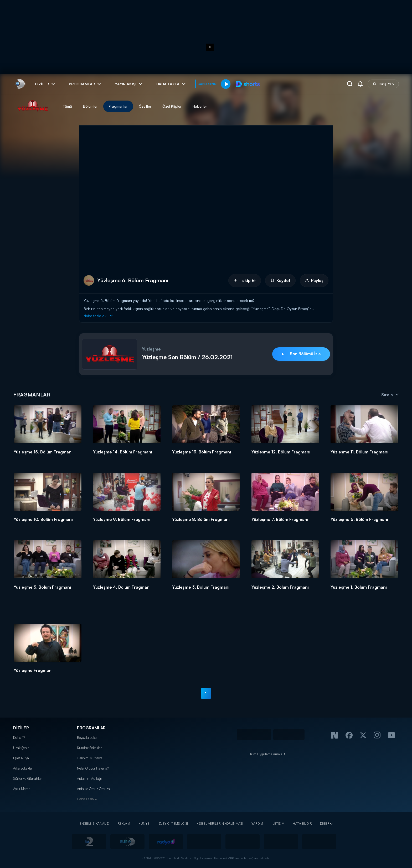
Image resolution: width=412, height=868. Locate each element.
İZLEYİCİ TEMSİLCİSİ (173, 823)
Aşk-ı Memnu (23, 789)
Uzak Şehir (21, 748)
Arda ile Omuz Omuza (93, 789)
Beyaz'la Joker (87, 738)
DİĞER (325, 823)
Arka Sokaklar (23, 768)
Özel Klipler (172, 106)
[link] (20, 84)
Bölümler (90, 106)
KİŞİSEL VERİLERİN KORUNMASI (220, 823)
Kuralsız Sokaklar (89, 748)
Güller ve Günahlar (27, 778)
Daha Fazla (85, 799)
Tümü (67, 106)
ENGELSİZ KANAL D (94, 823)
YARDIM (257, 823)
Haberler (200, 106)
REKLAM (124, 823)
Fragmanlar (118, 106)
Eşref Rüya (21, 758)
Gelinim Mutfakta (90, 758)
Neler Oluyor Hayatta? (93, 768)
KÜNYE (144, 823)
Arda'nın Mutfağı (89, 778)
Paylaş (314, 280)
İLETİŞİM (278, 823)
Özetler (145, 106)
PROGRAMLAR (91, 728)
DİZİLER (21, 728)
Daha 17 (19, 738)
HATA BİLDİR (302, 823)
